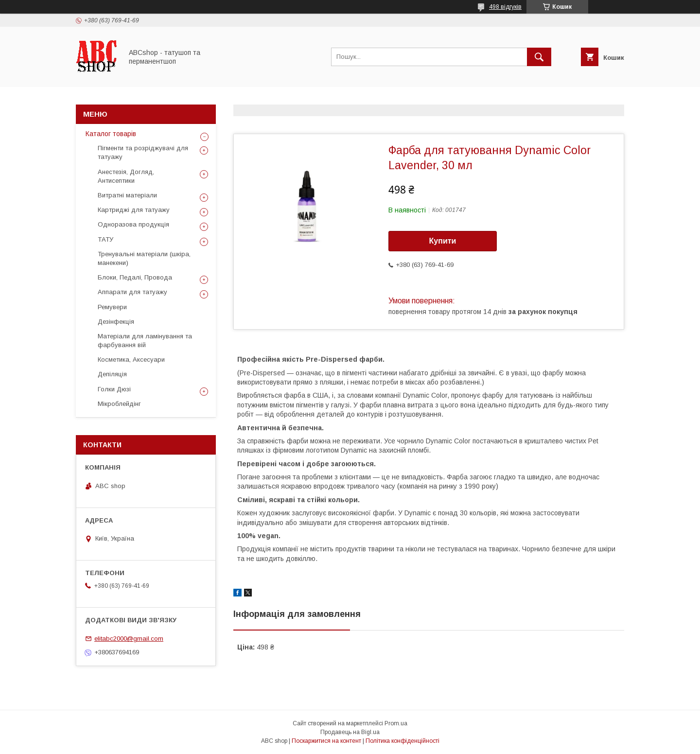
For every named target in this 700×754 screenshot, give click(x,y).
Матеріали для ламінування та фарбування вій (145, 341)
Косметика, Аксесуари (131, 359)
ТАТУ (105, 239)
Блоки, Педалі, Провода (135, 277)
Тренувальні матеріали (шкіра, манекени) (144, 258)
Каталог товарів (111, 134)
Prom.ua (396, 723)
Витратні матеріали (127, 195)
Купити (443, 241)
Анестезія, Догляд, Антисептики (126, 176)
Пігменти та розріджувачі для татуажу (143, 152)
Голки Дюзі (114, 389)
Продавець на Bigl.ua (350, 732)
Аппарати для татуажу (132, 292)
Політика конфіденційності (402, 741)
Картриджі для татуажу (134, 210)
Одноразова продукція (133, 224)
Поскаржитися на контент (326, 741)
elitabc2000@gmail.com (129, 639)
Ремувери (112, 307)
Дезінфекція (116, 322)
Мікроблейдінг (119, 404)
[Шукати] (539, 57)
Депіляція (112, 374)
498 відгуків (505, 7)
